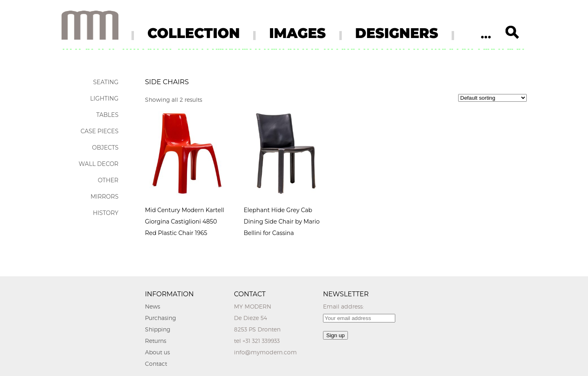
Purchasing (160, 318)
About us (157, 352)
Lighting (104, 98)
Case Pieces (99, 131)
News (153, 306)
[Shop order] (492, 98)
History (106, 213)
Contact (156, 364)
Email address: (343, 306)
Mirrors (105, 197)
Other (108, 180)
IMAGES (297, 33)
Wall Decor (99, 164)
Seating (106, 82)
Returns (156, 341)
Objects (105, 148)
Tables (107, 115)
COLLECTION (194, 33)
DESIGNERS (397, 33)
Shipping (158, 329)
